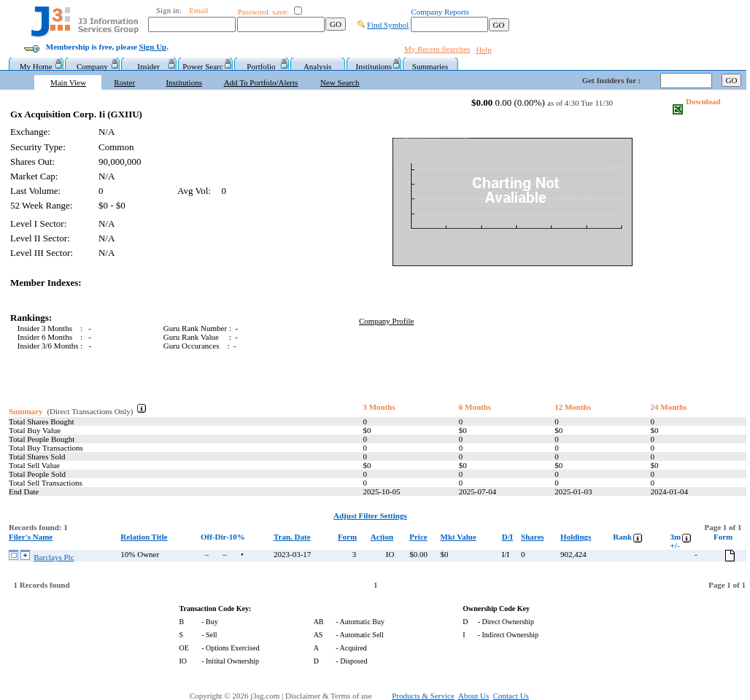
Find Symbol (388, 25)
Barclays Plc (54, 557)
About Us (473, 696)
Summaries (430, 66)
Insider (148, 66)
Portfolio (261, 66)
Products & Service (423, 696)
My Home (36, 66)
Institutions (374, 66)
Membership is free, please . (107, 47)
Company (92, 66)
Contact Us (511, 696)
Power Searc (205, 66)
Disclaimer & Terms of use (337, 696)
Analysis (318, 66)
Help (483, 50)
